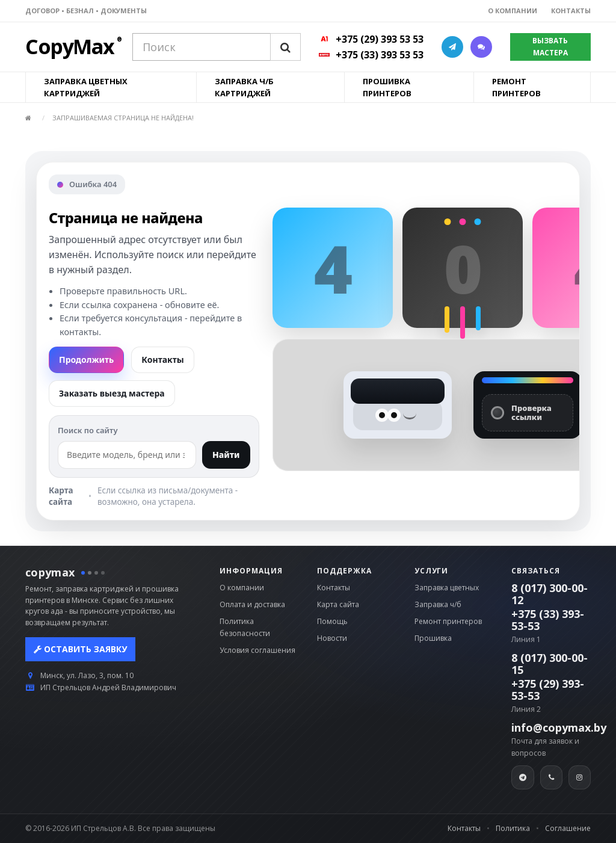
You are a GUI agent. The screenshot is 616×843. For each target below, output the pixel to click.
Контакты (162, 360)
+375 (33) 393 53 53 (380, 55)
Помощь (332, 621)
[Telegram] (522, 777)
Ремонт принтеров (448, 621)
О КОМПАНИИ (513, 11)
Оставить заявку (80, 649)
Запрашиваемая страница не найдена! (123, 118)
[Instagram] (580, 777)
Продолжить (86, 360)
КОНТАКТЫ (571, 11)
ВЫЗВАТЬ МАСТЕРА (550, 47)
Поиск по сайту (88, 430)
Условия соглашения (257, 650)
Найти (226, 455)
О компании (242, 588)
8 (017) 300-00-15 (550, 664)
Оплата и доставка (252, 604)
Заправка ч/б (438, 604)
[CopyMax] (70, 51)
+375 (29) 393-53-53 (548, 690)
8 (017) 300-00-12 (550, 594)
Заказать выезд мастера (112, 393)
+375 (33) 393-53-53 (548, 620)
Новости (332, 638)
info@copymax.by (559, 727)
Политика (513, 828)
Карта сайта (61, 496)
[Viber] (551, 777)
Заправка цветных (447, 588)
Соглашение (568, 828)
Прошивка (433, 638)
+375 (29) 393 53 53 (380, 39)
